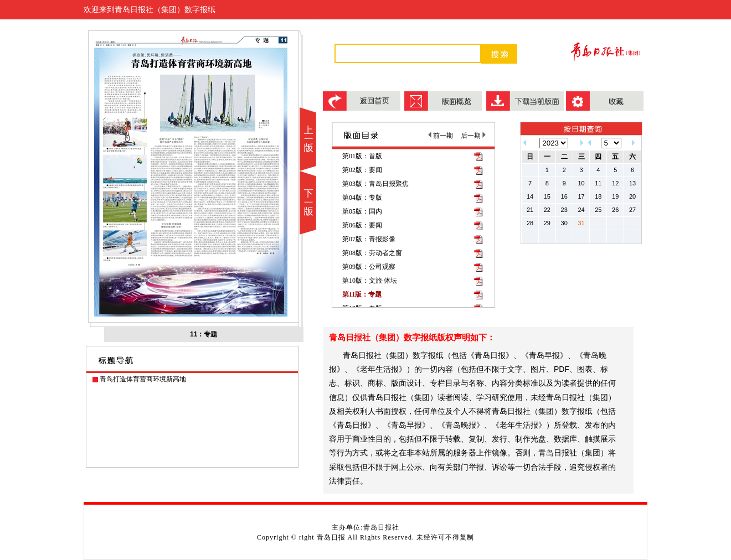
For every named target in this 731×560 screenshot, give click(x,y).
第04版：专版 (362, 198)
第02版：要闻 (362, 170)
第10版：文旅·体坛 (370, 281)
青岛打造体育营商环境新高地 (143, 379)
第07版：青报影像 (369, 239)
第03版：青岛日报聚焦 (375, 184)
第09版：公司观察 (369, 267)
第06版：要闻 (362, 225)
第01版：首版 (362, 156)
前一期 (441, 136)
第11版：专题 (362, 294)
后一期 (473, 136)
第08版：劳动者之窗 (372, 253)
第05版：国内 (362, 211)
